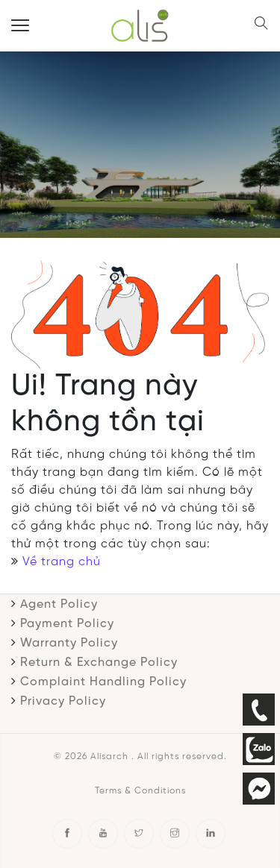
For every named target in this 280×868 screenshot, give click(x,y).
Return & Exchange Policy (99, 663)
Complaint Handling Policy (103, 682)
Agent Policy (59, 604)
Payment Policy (67, 624)
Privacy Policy (63, 701)
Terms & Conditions (140, 791)
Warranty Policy (69, 643)
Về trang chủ (62, 562)
